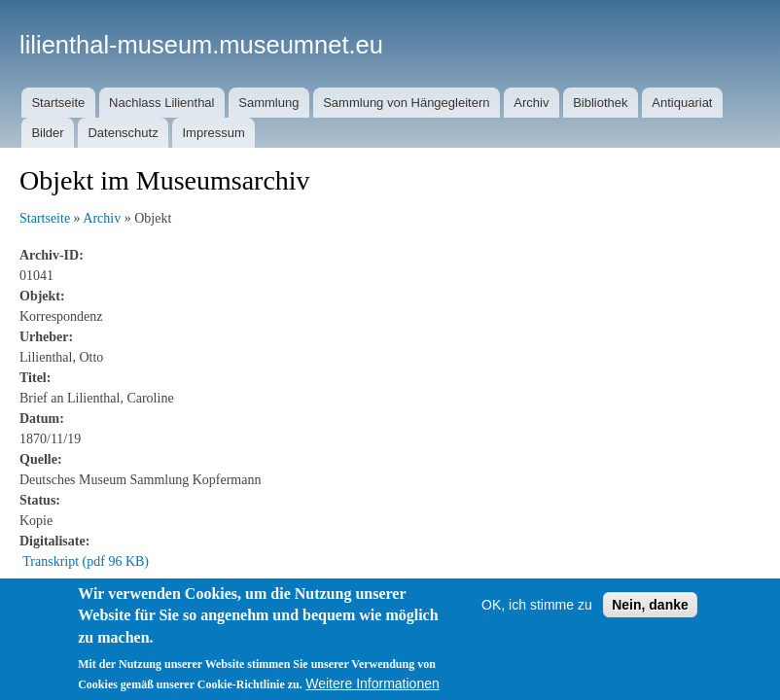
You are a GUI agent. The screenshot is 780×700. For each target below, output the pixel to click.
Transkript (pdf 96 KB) (86, 561)
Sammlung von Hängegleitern (406, 103)
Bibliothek (600, 103)
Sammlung (268, 103)
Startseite (58, 103)
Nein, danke (650, 605)
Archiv (531, 103)
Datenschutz (123, 133)
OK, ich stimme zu (537, 605)
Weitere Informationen (372, 683)
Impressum (213, 133)
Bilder (47, 133)
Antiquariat (682, 103)
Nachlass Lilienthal (161, 103)
